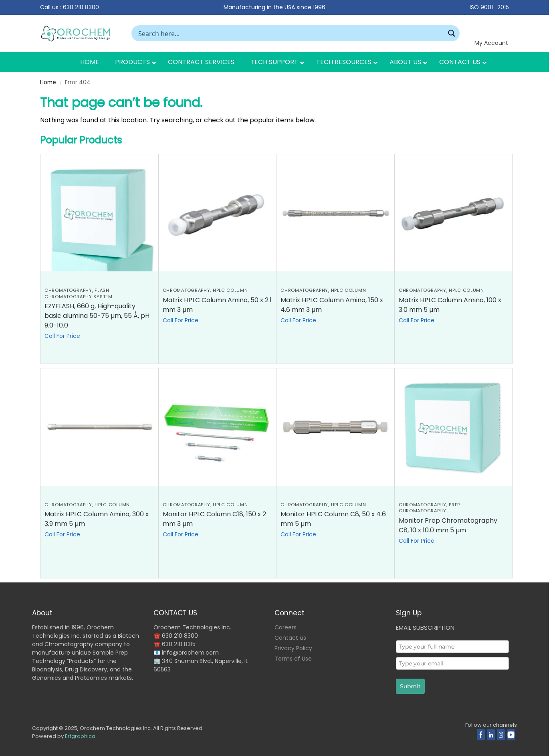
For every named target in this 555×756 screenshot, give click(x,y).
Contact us (290, 638)
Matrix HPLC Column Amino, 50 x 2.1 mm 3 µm (217, 305)
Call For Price (62, 336)
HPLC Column (230, 290)
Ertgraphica (80, 736)
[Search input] (290, 33)
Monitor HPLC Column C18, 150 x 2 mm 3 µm (214, 519)
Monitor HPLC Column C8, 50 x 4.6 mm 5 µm (333, 519)
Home (48, 82)
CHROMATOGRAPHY (68, 290)
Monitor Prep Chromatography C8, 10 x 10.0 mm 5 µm (448, 525)
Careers (286, 627)
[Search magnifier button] (452, 33)
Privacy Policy (293, 648)
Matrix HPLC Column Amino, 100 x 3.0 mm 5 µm (450, 305)
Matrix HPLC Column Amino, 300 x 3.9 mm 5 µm (97, 519)
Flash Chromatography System (79, 293)
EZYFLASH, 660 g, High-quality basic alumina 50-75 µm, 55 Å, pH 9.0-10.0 (97, 316)
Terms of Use (293, 659)
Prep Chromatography (429, 508)
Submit (410, 686)
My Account (491, 43)
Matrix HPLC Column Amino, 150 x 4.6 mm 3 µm (332, 305)
